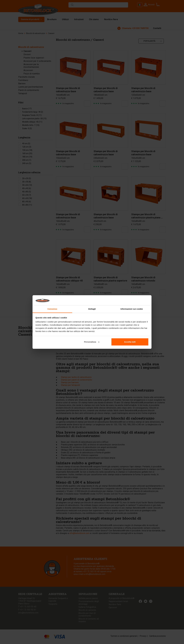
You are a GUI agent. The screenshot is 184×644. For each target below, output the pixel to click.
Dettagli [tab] (92, 309)
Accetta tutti (130, 342)
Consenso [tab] (52, 309)
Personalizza (92, 342)
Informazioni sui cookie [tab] (132, 309)
